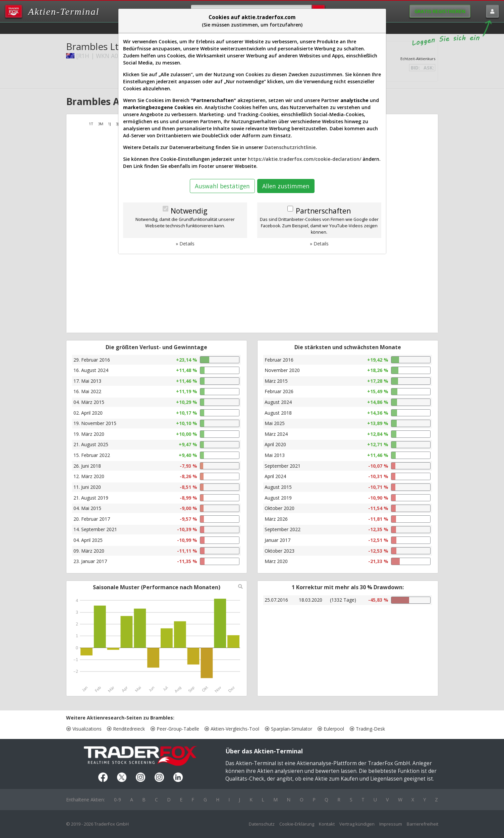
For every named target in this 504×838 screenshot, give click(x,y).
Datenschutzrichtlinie (290, 147)
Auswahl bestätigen (222, 186)
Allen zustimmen (286, 186)
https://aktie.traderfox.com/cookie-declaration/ (304, 159)
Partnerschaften (323, 211)
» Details (185, 244)
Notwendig (189, 211)
